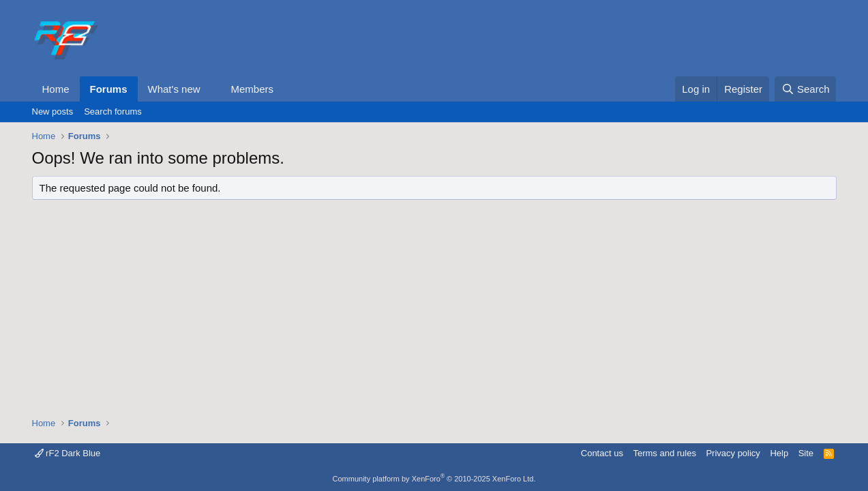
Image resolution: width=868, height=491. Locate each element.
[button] (211, 89)
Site (806, 453)
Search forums (113, 111)
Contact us (602, 453)
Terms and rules (664, 453)
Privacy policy (733, 453)
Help (779, 453)
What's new (174, 89)
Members (252, 89)
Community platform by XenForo (434, 479)
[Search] (806, 89)
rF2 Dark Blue (68, 453)
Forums (109, 89)
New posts (53, 111)
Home (56, 89)
